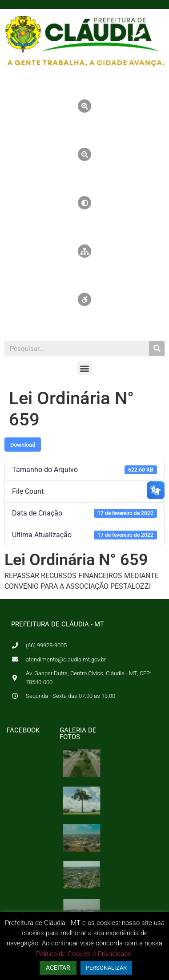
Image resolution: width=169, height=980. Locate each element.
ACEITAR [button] (58, 968)
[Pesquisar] (157, 348)
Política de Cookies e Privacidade (84, 954)
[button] (85, 368)
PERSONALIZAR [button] (106, 968)
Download (23, 445)
